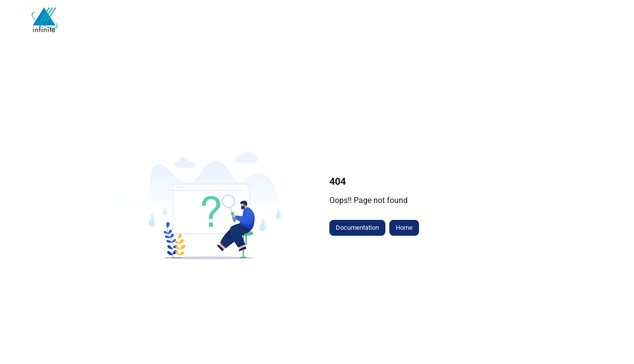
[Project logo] (45, 20)
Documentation (357, 228)
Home (404, 228)
